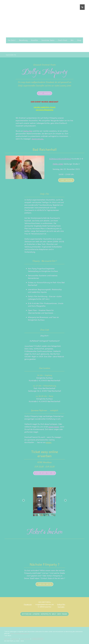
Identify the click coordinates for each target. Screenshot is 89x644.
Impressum (7, 639)
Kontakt (61, 607)
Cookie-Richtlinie (25, 639)
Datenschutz (15, 639)
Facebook (28, 605)
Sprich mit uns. (38, 139)
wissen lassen (54, 427)
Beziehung (23, 40)
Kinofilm (34, 40)
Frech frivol (62, 40)
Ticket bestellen (66, 180)
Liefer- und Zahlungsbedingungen (20, 633)
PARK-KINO (58, 164)
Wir (72, 40)
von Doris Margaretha (44, 110)
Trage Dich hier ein (44, 584)
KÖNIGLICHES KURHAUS (60, 159)
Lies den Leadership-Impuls (45, 107)
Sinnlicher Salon (48, 40)
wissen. (49, 442)
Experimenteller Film (11, 55)
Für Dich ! (12, 40)
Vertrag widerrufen (38, 639)
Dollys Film (61, 605)
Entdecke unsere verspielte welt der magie (44, 614)
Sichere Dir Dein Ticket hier (45, 473)
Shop (79, 40)
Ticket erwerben (45, 93)
